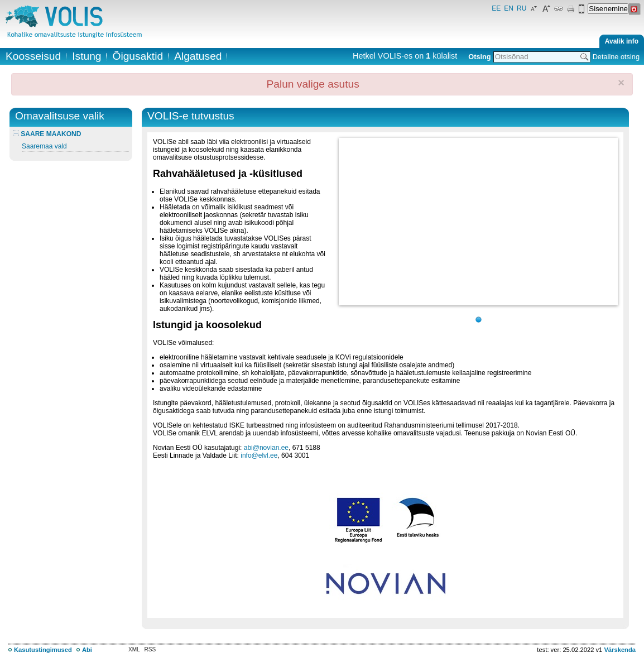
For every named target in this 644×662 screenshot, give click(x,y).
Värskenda (620, 650)
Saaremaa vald (44, 146)
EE (496, 8)
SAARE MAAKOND (47, 134)
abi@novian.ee (266, 448)
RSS (150, 649)
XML (134, 649)
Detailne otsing (616, 57)
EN (509, 8)
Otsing (479, 57)
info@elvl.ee (259, 455)
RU (522, 8)
